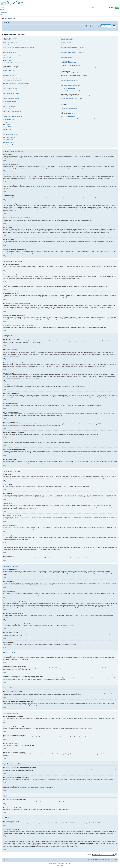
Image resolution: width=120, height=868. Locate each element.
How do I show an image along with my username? (14, 78)
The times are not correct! (9, 70)
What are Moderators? (66, 42)
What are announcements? (9, 137)
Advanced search (112, 28)
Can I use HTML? (7, 127)
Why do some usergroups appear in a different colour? (74, 52)
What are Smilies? (7, 129)
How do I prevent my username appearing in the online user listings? (18, 47)
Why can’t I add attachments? (10, 106)
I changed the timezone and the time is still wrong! (14, 73)
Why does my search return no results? (70, 83)
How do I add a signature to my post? (11, 93)
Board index (7, 22)
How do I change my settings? (10, 68)
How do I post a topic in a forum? (10, 88)
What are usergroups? (66, 45)
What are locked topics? (8, 142)
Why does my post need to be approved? (12, 117)
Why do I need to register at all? (10, 42)
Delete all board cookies (98, 860)
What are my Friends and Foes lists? (70, 73)
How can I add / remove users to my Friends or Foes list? (74, 75)
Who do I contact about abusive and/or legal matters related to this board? (78, 119)
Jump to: (89, 854)
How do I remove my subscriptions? (69, 101)
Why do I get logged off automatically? (12, 45)
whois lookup (106, 842)
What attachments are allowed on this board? (71, 106)
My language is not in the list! (9, 76)
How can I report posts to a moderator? (12, 111)
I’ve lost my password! (8, 50)
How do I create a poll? (8, 96)
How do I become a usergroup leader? (70, 50)
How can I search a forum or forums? (70, 81)
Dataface (9, 19)
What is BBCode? (7, 124)
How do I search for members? (68, 88)
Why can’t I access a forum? (9, 104)
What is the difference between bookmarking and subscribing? (75, 96)
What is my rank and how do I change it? (12, 81)
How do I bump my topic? (9, 119)
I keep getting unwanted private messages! (71, 65)
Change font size (98, 22)
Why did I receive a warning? (9, 109)
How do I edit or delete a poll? (10, 101)
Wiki (2, 15)
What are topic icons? (8, 145)
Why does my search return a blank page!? (71, 86)
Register (93, 26)
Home (3, 7)
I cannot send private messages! (69, 63)
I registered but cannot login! (9, 52)
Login (98, 26)
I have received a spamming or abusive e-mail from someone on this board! (78, 68)
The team (90, 860)
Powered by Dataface (60, 865)
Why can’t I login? (7, 40)
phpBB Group (44, 823)
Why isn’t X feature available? (68, 116)
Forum (3, 10)
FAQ (88, 26)
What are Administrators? (67, 40)
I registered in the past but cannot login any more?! (14, 55)
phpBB (55, 863)
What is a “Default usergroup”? (68, 55)
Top (5, 161)
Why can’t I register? (7, 60)
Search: (93, 8)
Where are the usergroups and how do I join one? (72, 47)
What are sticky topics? (8, 140)
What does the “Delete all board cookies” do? (13, 63)
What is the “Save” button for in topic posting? (13, 114)
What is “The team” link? (67, 58)
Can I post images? (7, 132)
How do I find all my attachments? (69, 109)
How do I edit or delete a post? (10, 91)
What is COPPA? (7, 58)
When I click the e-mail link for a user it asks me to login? (16, 83)
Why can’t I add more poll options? (11, 99)
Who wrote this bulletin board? (68, 114)
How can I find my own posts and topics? (70, 91)
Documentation (5, 12)
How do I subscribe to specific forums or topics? (72, 98)
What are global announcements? (11, 135)
